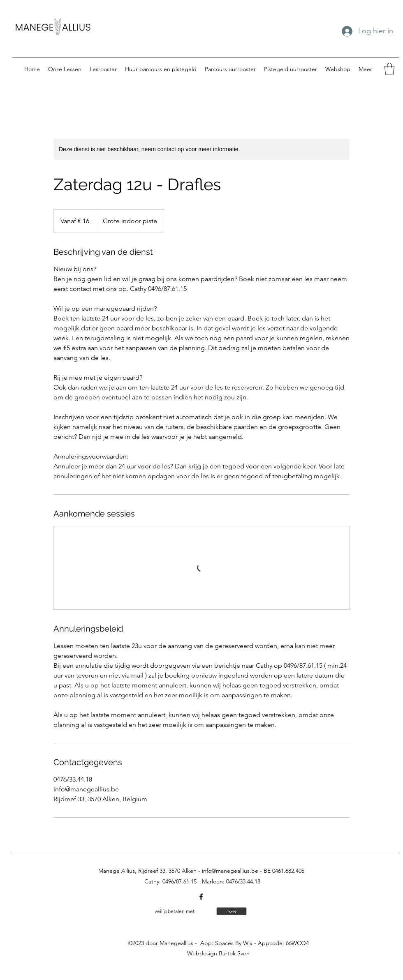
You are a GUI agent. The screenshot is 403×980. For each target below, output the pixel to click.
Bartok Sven (234, 953)
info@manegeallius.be (230, 871)
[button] (389, 69)
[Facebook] (201, 897)
